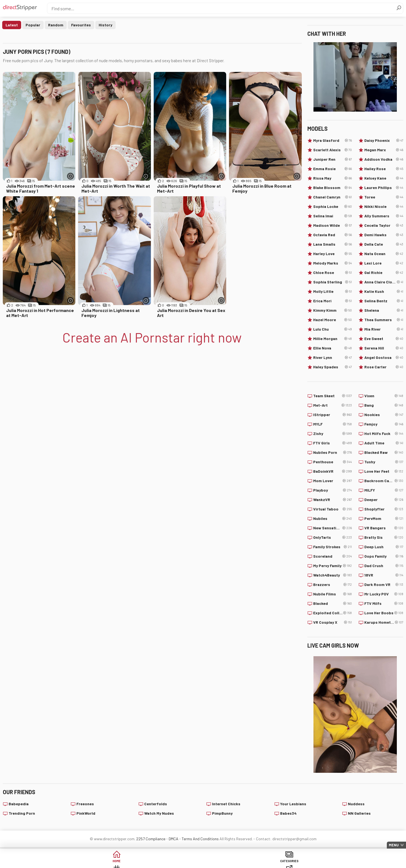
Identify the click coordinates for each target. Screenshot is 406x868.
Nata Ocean (384, 254)
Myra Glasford (333, 140)
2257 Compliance (151, 839)
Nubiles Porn (333, 452)
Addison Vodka (384, 159)
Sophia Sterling (333, 282)
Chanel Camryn (333, 197)
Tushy (384, 462)
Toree (384, 197)
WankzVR (333, 500)
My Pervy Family (333, 566)
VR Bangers (384, 528)
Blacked (333, 603)
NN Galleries (359, 813)
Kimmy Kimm (333, 310)
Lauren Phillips (384, 188)
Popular (33, 25)
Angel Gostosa (384, 358)
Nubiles (333, 519)
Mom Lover (333, 481)
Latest (12, 25)
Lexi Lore (384, 263)
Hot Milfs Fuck (384, 434)
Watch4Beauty (333, 575)
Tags (160, 862)
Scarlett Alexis (333, 150)
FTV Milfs (384, 603)
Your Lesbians (293, 804)
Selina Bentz (384, 301)
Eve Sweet (384, 339)
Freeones (85, 804)
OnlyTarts (333, 537)
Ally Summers (384, 216)
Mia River (384, 329)
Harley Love (333, 254)
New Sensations (333, 528)
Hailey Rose (384, 169)
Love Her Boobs (384, 613)
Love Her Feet (384, 471)
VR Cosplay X (333, 622)
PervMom (384, 519)
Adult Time (384, 443)
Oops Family (384, 556)
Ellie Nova (333, 348)
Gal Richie (384, 273)
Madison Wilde (333, 225)
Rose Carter (384, 367)
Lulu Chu (333, 329)
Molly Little (333, 291)
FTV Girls (333, 443)
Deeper (384, 500)
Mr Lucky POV (384, 594)
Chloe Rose (333, 273)
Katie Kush (384, 291)
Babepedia (19, 804)
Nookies (384, 415)
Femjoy (384, 424)
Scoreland (333, 556)
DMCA (174, 839)
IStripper (333, 415)
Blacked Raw (384, 452)
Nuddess (356, 804)
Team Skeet (333, 396)
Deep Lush (384, 547)
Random (56, 25)
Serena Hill (384, 348)
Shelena (384, 310)
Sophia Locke (333, 207)
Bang (384, 405)
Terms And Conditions (200, 839)
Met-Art (333, 405)
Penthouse (333, 462)
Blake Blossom (333, 188)
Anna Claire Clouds (384, 282)
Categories (118, 862)
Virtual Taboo (333, 509)
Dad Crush (384, 566)
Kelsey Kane (384, 178)
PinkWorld (86, 813)
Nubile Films (333, 594)
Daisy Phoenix (384, 140)
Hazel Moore (333, 320)
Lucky (288, 862)
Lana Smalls (333, 244)
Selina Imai (333, 216)
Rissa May (333, 178)
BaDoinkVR (333, 471)
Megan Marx (384, 150)
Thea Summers (384, 320)
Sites (203, 862)
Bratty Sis (384, 537)
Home (76, 862)
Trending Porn (22, 813)
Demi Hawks (384, 235)
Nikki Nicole (384, 207)
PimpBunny (222, 813)
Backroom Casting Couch (384, 481)
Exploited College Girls (333, 613)
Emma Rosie (333, 169)
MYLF (333, 424)
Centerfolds (156, 804)
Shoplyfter (384, 509)
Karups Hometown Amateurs (384, 622)
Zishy (333, 434)
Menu (394, 845)
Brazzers (333, 585)
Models (246, 862)
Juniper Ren (333, 159)
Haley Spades (333, 367)
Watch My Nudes (159, 813)
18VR (384, 575)
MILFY (384, 490)
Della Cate (384, 244)
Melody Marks (333, 263)
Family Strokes (333, 547)
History (105, 25)
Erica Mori (333, 301)
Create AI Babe (331, 862)
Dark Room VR (384, 585)
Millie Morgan (333, 339)
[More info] (70, 176)
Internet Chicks (226, 804)
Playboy (333, 490)
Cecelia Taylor (384, 225)
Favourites (81, 25)
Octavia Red (333, 235)
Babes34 (288, 813)
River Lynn (333, 358)
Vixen (384, 396)
